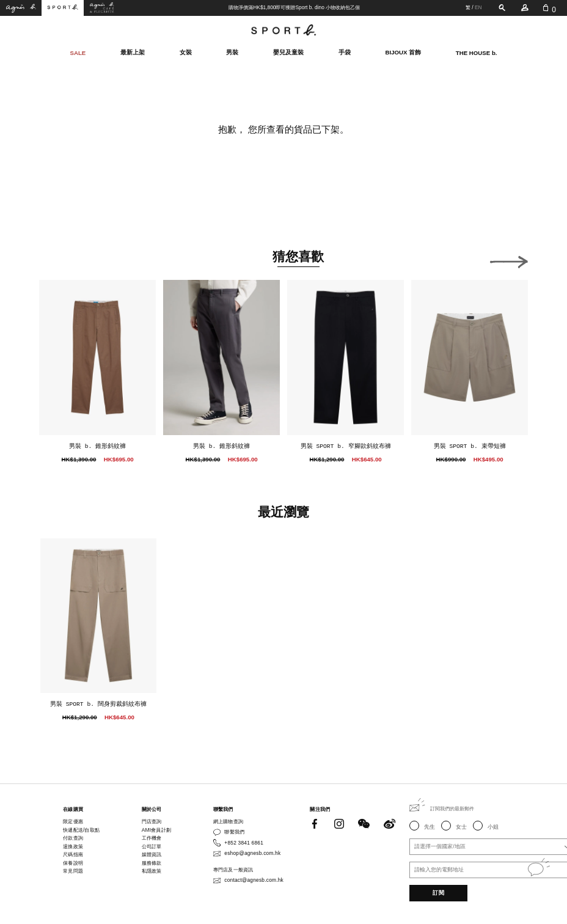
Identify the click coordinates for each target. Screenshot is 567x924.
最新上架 (133, 52)
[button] (509, 260)
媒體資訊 (152, 854)
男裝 (232, 52)
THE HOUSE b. (477, 52)
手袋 (345, 52)
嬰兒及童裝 (288, 52)
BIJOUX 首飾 (404, 52)
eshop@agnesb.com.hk (252, 853)
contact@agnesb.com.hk (254, 880)
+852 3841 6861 (244, 843)
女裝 (186, 52)
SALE (78, 52)
